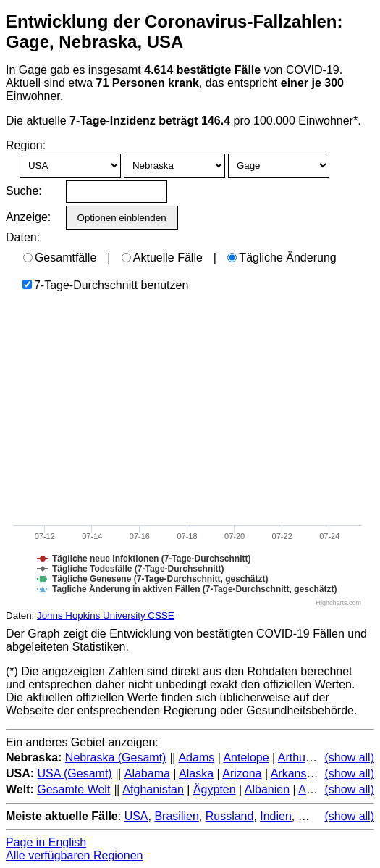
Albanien (267, 789)
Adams (196, 758)
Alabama (147, 773)
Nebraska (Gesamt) (116, 758)
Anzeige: (27, 217)
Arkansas (295, 773)
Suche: (24, 191)
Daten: (23, 237)
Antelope (246, 758)
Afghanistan (153, 789)
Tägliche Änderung (282, 258)
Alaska (196, 773)
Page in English (46, 842)
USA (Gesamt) (75, 773)
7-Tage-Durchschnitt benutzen (105, 285)
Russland (230, 816)
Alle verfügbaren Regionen (74, 855)
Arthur (294, 758)
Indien (276, 816)
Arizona (242, 773)
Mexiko (317, 816)
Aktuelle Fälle (162, 258)
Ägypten (215, 789)
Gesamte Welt (73, 789)
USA (136, 816)
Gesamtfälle (60, 258)
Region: (26, 145)
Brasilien (176, 816)
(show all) (350, 758)
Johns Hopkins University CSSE (106, 615)
